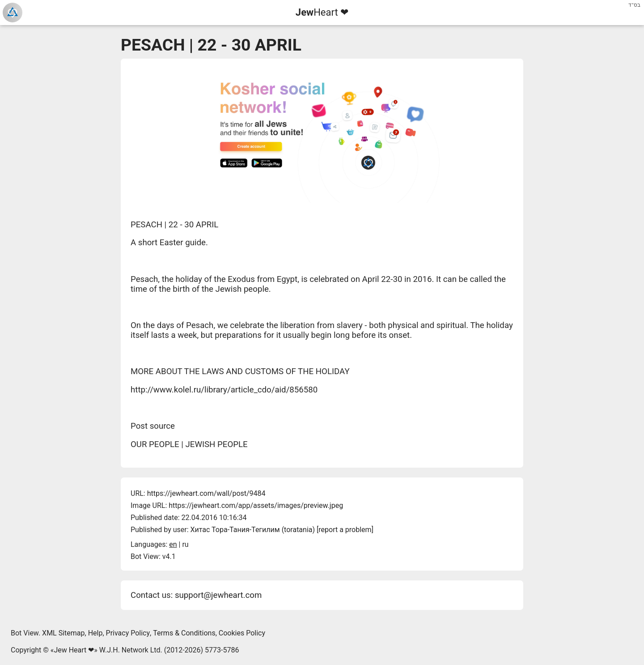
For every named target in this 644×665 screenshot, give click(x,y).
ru (185, 544)
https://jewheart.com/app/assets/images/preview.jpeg (256, 505)
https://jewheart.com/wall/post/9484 (206, 493)
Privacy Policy (128, 633)
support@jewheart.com (218, 595)
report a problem (345, 530)
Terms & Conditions (184, 633)
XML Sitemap (63, 633)
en (173, 544)
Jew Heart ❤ (74, 650)
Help (95, 633)
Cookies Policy (242, 633)
